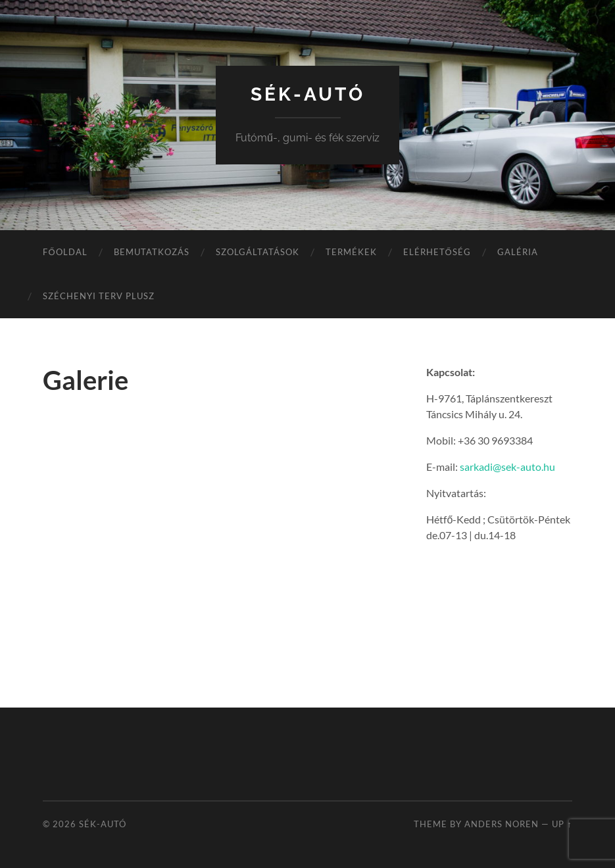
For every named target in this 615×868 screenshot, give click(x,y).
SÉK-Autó (308, 94)
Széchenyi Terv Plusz (99, 296)
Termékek (351, 252)
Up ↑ (562, 824)
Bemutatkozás (152, 252)
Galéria (518, 252)
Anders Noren (502, 824)
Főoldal (65, 252)
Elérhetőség (437, 252)
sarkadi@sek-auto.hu (507, 467)
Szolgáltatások (258, 252)
